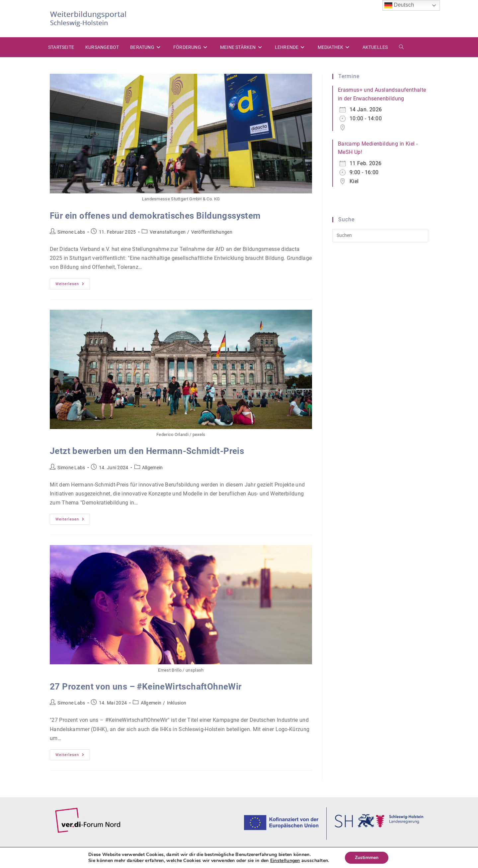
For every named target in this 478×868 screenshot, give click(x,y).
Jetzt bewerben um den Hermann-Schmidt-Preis (147, 451)
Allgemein (153, 468)
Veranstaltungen (168, 232)
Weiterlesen (73, 285)
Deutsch (399, 5)
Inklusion (177, 703)
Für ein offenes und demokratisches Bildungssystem (155, 216)
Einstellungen (285, 861)
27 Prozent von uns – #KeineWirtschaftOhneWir (146, 687)
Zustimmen (367, 858)
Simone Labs (71, 232)
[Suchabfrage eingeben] (380, 236)
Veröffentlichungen (212, 232)
